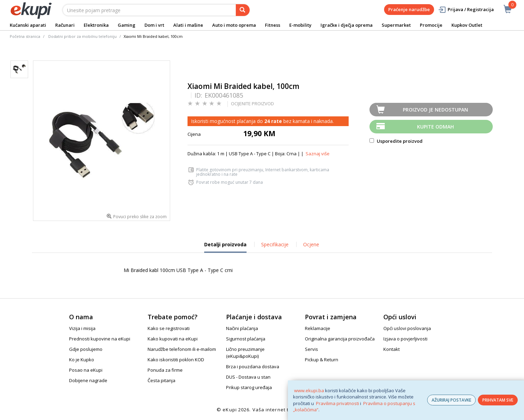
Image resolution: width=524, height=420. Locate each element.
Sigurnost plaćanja (246, 339)
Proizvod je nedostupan (435, 110)
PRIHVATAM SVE (498, 400)
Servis (311, 349)
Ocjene (311, 244)
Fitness (273, 25)
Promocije (431, 25)
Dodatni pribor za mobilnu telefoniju (82, 36)
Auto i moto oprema (234, 25)
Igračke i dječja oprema (347, 25)
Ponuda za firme (165, 370)
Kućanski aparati (28, 25)
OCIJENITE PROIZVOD (252, 104)
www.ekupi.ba (309, 390)
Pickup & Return (322, 360)
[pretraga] (243, 10)
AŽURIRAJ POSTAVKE (451, 400)
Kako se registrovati (169, 328)
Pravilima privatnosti (338, 403)
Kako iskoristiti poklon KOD (176, 360)
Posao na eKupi (86, 370)
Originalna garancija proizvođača (340, 339)
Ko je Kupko (82, 360)
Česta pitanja (161, 380)
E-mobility (300, 25)
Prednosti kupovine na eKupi (100, 339)
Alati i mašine (188, 25)
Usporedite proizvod (396, 141)
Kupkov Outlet (467, 25)
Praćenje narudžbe (409, 9)
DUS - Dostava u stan (248, 377)
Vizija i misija (82, 328)
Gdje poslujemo (86, 349)
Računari (65, 25)
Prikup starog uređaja (249, 387)
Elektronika (96, 25)
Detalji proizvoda (225, 247)
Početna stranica (25, 36)
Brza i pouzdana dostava (253, 367)
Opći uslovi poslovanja (407, 328)
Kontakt (392, 349)
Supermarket (396, 25)
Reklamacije (318, 328)
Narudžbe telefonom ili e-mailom (182, 349)
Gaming (127, 25)
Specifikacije (275, 244)
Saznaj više (318, 154)
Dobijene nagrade (88, 380)
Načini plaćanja (242, 328)
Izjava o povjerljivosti (405, 339)
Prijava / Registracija (466, 10)
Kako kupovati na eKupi (173, 339)
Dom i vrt (154, 25)
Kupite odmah (435, 127)
